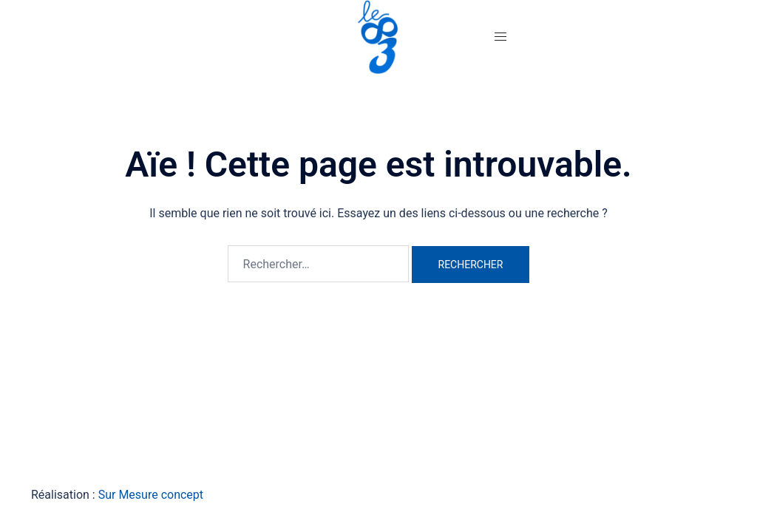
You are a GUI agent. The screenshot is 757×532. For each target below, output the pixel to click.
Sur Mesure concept (151, 495)
